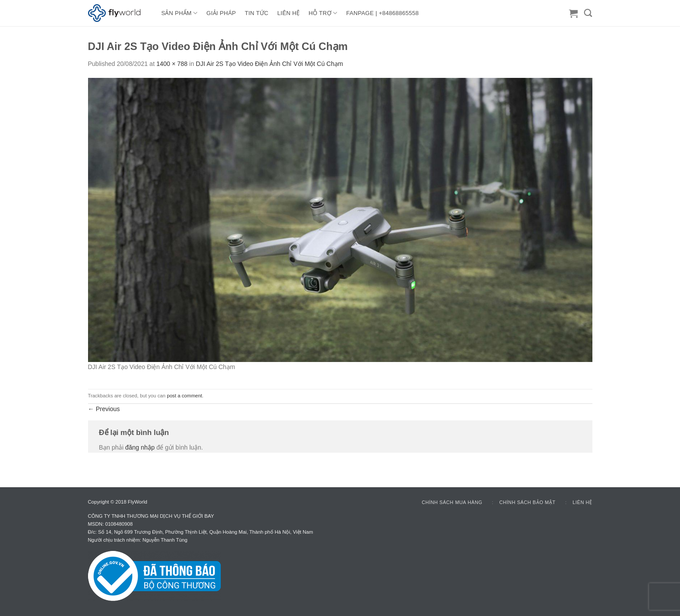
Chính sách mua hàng (452, 502)
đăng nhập (140, 447)
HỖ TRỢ (323, 13)
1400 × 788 (172, 64)
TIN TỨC (256, 13)
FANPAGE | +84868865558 (383, 13)
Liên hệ (582, 502)
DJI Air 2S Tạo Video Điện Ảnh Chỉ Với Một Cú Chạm (270, 64)
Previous (104, 409)
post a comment (184, 396)
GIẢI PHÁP (221, 13)
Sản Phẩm (180, 13)
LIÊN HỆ (289, 13)
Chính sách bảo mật (528, 502)
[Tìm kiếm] (588, 13)
